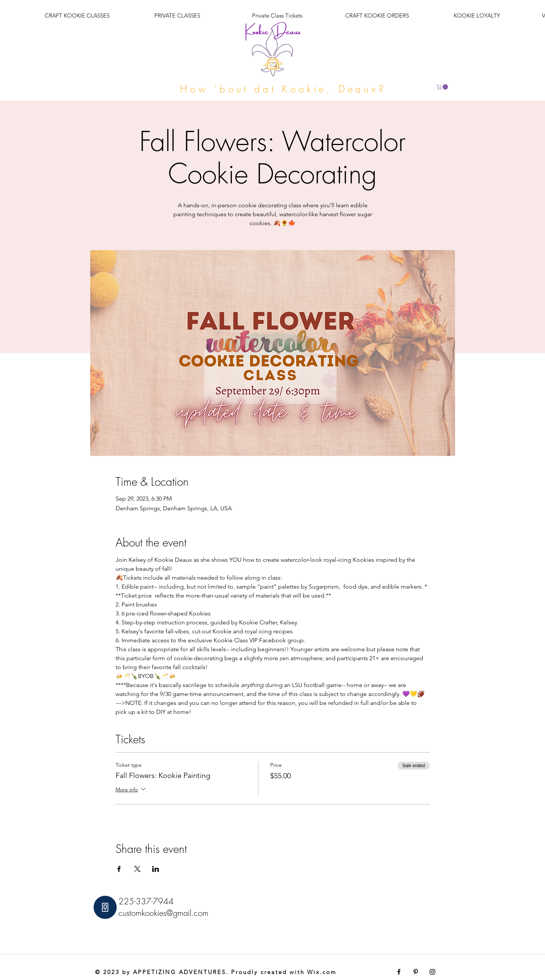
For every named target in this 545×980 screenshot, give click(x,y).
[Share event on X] (137, 869)
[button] (443, 87)
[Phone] (105, 907)
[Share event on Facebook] (119, 869)
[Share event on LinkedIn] (156, 869)
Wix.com (322, 972)
